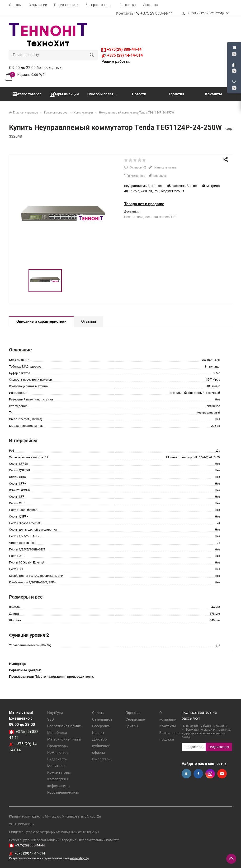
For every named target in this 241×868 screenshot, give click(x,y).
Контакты (213, 94)
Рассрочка (128, 5)
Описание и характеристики (41, 321)
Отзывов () (138, 168)
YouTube (222, 774)
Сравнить (157, 175)
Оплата (98, 713)
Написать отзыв (165, 168)
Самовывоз (102, 719)
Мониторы (56, 766)
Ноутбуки (55, 713)
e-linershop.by (80, 858)
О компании (38, 5)
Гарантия (176, 94)
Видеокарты (57, 759)
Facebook (198, 774)
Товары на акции (64, 94)
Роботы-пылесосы (63, 792)
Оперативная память (65, 726)
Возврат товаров (99, 5)
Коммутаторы (59, 773)
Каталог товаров (27, 94)
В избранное (135, 176)
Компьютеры (58, 753)
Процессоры (58, 746)
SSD (51, 719)
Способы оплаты (102, 94)
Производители (66, 5)
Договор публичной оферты (101, 746)
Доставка (150, 5)
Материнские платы (64, 739)
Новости (139, 94)
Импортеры (102, 759)
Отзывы (15, 5)
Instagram (210, 774)
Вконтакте (186, 774)
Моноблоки (57, 733)
